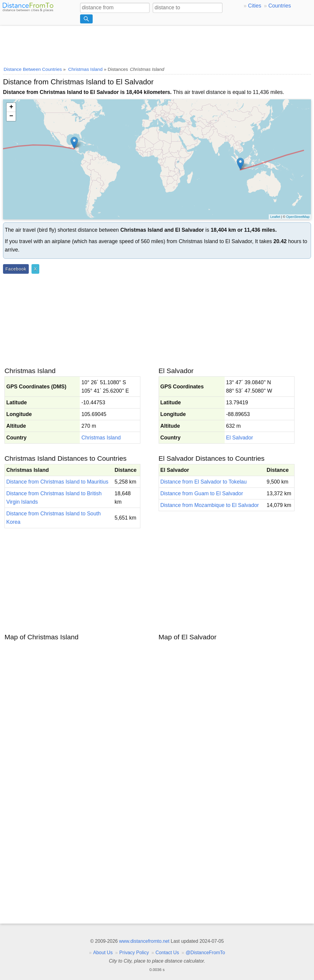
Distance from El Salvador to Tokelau (204, 482)
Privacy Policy (134, 953)
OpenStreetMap (298, 217)
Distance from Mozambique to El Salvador (210, 505)
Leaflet (275, 217)
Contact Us (167, 953)
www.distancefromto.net (144, 941)
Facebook (16, 269)
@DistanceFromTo (205, 953)
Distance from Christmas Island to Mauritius (57, 482)
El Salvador (240, 438)
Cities (255, 6)
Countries (280, 6)
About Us (103, 953)
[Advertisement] (157, 44)
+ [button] (11, 107)
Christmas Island (101, 438)
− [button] (11, 116)
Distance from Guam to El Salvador (202, 493)
